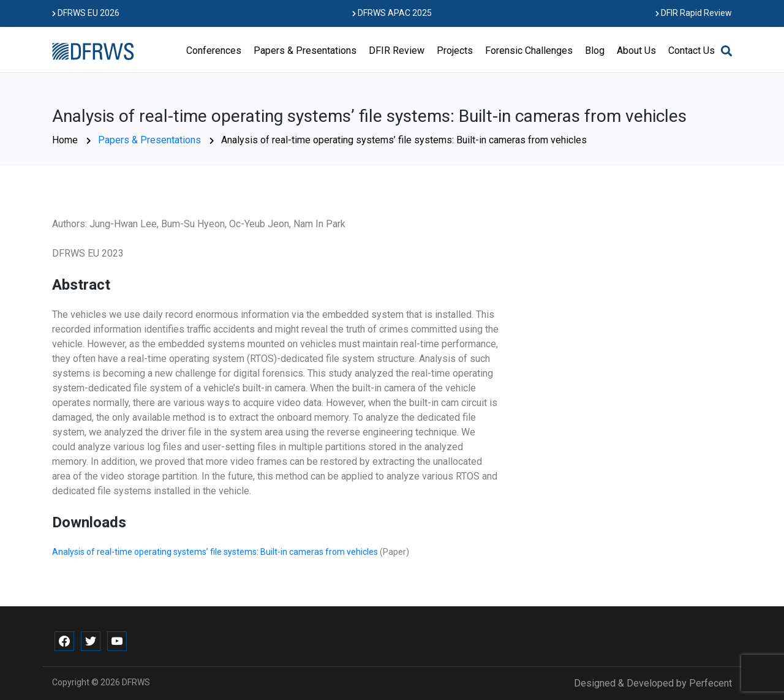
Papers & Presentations (305, 51)
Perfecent (710, 683)
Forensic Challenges (529, 51)
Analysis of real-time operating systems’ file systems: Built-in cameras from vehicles (216, 552)
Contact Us (692, 51)
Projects (455, 51)
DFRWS (136, 682)
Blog (595, 51)
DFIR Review (397, 51)
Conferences (214, 51)
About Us (636, 51)
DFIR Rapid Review (694, 13)
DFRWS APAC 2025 (392, 13)
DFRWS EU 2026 (86, 13)
